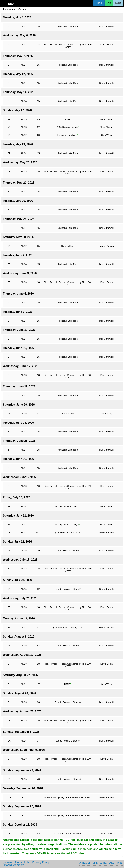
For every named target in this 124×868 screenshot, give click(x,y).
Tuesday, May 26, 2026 (18, 201)
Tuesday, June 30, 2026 (18, 459)
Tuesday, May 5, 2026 (17, 17)
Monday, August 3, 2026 (19, 618)
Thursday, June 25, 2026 (19, 441)
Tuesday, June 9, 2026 (18, 312)
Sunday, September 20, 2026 (22, 770)
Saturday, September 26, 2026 (23, 788)
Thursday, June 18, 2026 (19, 386)
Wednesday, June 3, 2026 (20, 273)
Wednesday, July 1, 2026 (19, 477)
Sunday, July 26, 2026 (17, 580)
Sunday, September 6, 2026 (21, 732)
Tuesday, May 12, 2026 (18, 74)
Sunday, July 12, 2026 (17, 542)
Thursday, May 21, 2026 (19, 183)
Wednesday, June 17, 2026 (21, 366)
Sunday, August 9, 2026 (19, 637)
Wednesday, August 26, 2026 (22, 711)
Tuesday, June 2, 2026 (18, 255)
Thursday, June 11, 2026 (19, 330)
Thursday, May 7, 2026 (18, 56)
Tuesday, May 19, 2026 (18, 144)
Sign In (99, 3)
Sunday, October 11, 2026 (20, 825)
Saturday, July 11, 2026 (18, 516)
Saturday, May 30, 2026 (18, 237)
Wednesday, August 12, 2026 (22, 655)
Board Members (14, 865)
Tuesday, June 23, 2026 (18, 423)
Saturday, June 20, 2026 (19, 405)
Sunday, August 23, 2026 (19, 693)
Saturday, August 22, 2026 (20, 675)
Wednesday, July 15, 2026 (20, 560)
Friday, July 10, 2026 (16, 497)
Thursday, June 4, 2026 (18, 294)
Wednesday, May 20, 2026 (20, 162)
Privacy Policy (41, 862)
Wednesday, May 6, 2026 (19, 35)
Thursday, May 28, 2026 (19, 219)
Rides (118, 3)
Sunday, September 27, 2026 (22, 806)
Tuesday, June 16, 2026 (18, 348)
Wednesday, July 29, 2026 (20, 598)
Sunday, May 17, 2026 (17, 110)
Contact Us (22, 862)
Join (109, 3)
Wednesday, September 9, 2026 (24, 750)
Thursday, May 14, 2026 (19, 92)
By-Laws (7, 862)
